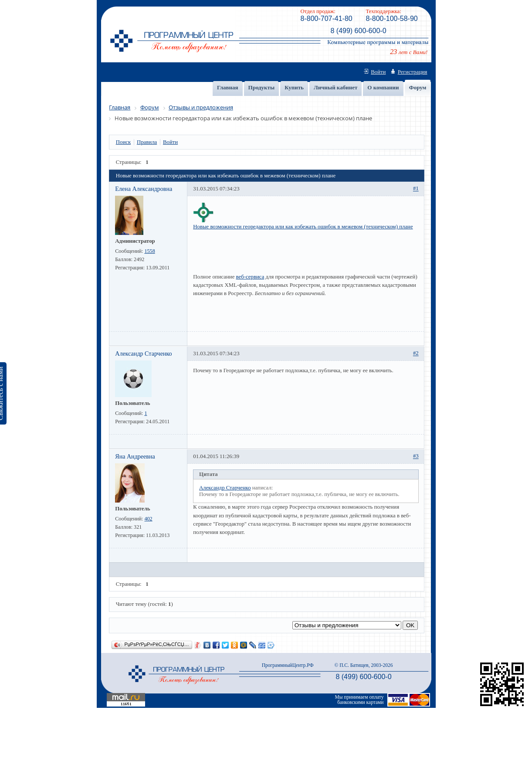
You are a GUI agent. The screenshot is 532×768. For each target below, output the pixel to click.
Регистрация (413, 72)
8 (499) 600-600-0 (358, 31)
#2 (416, 353)
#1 (416, 189)
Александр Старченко (143, 353)
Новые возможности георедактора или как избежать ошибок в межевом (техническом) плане (303, 227)
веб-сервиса (250, 277)
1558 (149, 251)
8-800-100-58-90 (392, 19)
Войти (378, 72)
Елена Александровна (144, 189)
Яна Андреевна (135, 456)
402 (148, 519)
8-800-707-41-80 (327, 19)
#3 (416, 456)
